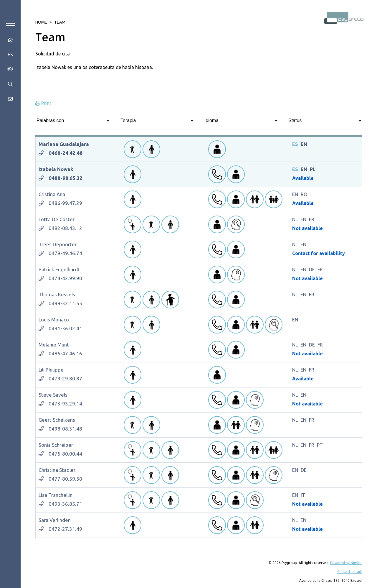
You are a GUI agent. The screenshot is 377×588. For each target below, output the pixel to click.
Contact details (350, 572)
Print (43, 103)
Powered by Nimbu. (346, 563)
